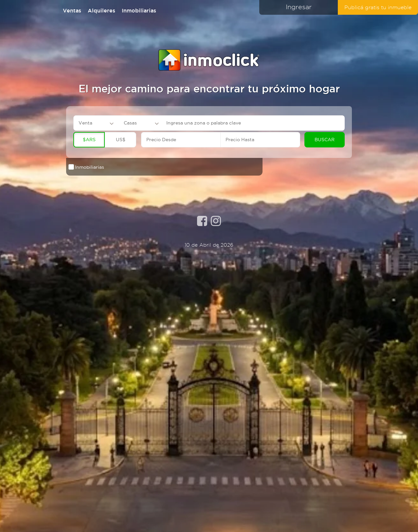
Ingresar (299, 7)
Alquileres (101, 10)
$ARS (89, 140)
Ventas (72, 10)
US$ (121, 140)
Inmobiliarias (139, 10)
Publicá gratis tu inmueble (378, 7)
